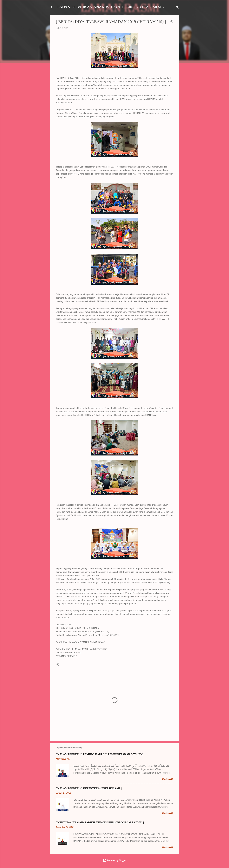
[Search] (177, 8)
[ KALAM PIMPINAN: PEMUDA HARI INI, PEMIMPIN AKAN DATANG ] (100, 754)
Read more (167, 779)
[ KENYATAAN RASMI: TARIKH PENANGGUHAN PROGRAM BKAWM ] (100, 823)
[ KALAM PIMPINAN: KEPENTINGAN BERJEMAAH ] (89, 788)
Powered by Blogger (115, 860)
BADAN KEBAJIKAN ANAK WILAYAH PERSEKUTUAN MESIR (111, 7)
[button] (171, 22)
